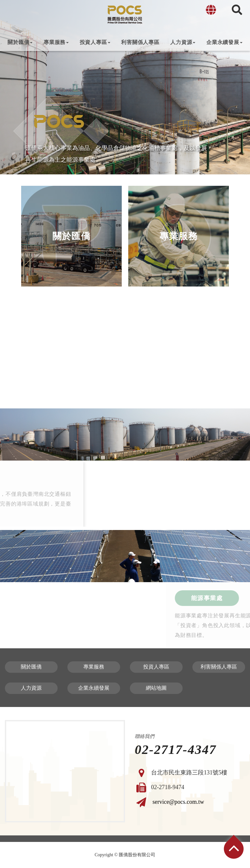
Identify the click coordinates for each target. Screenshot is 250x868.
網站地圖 (156, 688)
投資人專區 (95, 42)
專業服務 (56, 42)
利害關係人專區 (140, 42)
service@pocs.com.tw (179, 802)
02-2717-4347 (176, 750)
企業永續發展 (224, 42)
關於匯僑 (20, 42)
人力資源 (183, 42)
